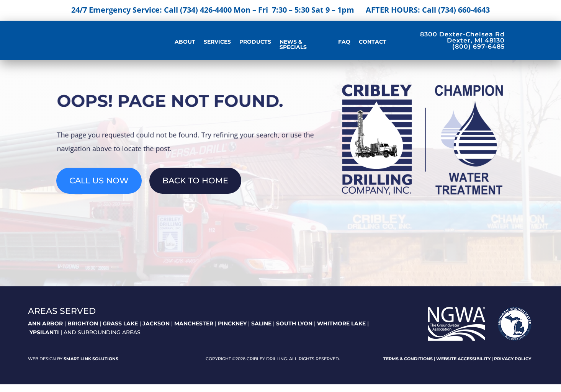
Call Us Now (99, 189)
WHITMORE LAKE (341, 331)
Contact (373, 42)
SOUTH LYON (294, 331)
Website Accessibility (463, 367)
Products (255, 42)
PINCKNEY (232, 331)
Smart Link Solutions (91, 367)
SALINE (261, 331)
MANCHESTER (194, 331)
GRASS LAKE (120, 331)
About (185, 42)
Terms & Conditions (408, 367)
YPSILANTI (44, 340)
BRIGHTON (83, 331)
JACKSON (156, 331)
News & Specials (293, 45)
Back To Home (195, 189)
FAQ (344, 42)
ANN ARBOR (45, 331)
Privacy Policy (513, 367)
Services (217, 42)
